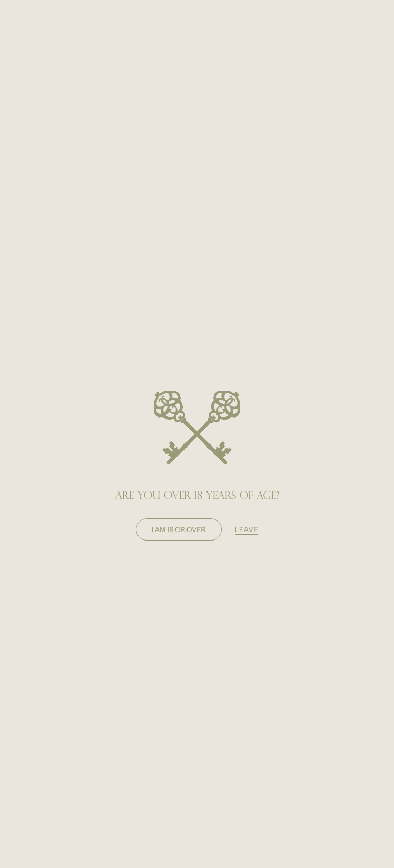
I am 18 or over (179, 529)
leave (247, 529)
